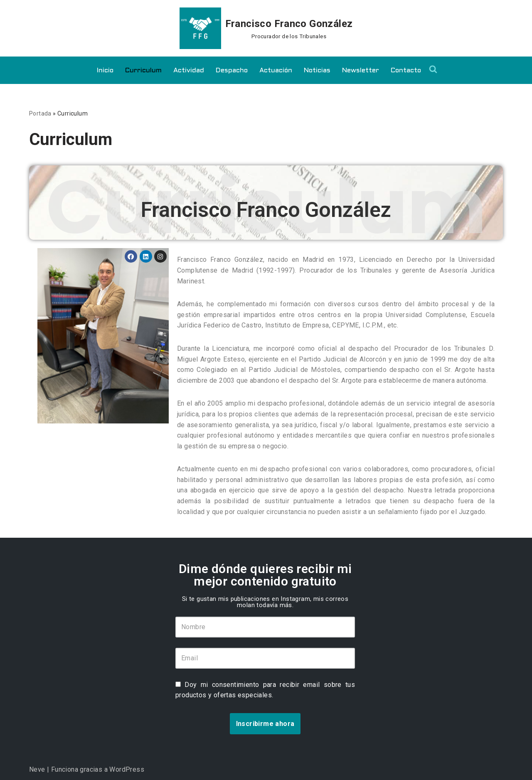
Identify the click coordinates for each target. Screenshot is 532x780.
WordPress (127, 769)
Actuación (276, 70)
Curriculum (143, 70)
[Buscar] (433, 69)
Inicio (105, 70)
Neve (37, 769)
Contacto (406, 70)
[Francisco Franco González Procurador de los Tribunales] (266, 28)
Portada (40, 113)
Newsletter (361, 70)
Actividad (189, 70)
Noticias (317, 70)
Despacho (232, 70)
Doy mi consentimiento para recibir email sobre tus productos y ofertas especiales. (265, 690)
